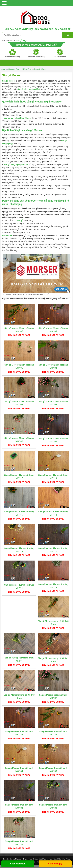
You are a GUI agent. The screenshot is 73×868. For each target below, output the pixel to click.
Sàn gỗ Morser (41, 69)
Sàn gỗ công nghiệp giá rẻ (20, 69)
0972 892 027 (47, 45)
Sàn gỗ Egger (22, 41)
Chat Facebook (18, 864)
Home (3, 69)
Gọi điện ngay (55, 864)
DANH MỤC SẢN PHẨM (22, 4)
